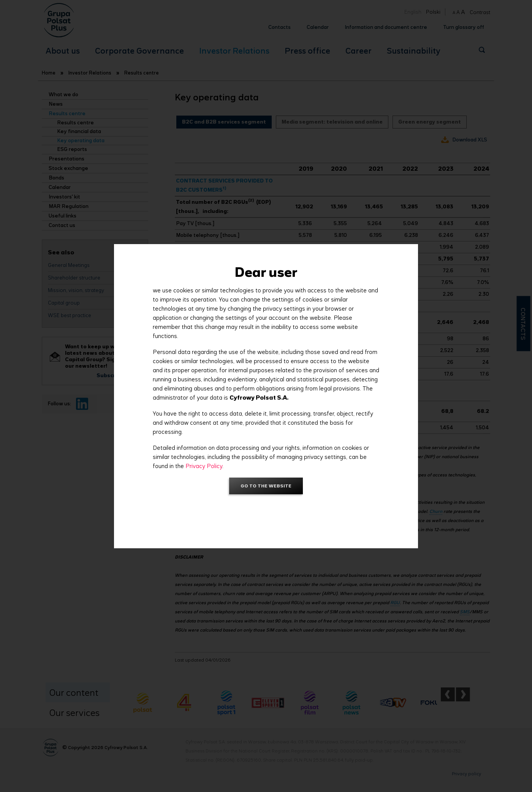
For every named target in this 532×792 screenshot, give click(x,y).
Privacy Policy (204, 466)
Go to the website (266, 486)
